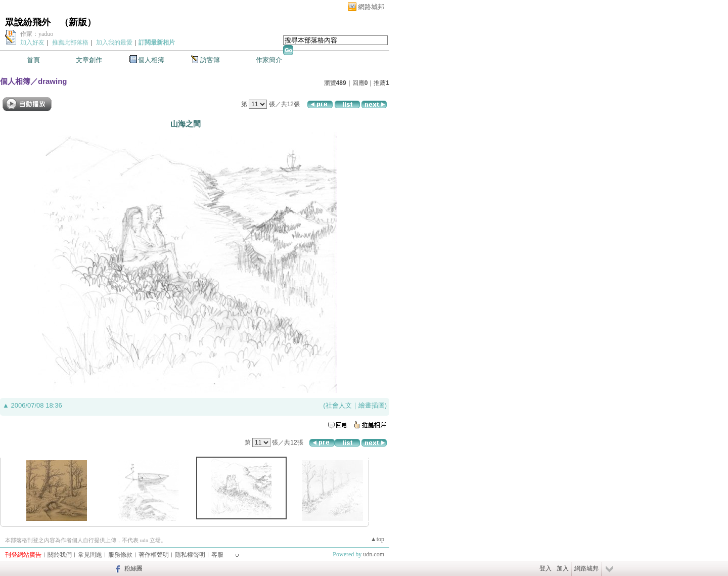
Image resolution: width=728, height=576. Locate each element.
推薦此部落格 (70, 42)
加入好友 (32, 42)
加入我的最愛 (114, 42)
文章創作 (89, 60)
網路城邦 (371, 7)
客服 (217, 555)
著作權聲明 (154, 555)
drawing (53, 81)
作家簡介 (269, 60)
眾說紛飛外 (28, 22)
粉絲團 (133, 568)
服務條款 (120, 555)
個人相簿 (151, 60)
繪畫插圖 (372, 405)
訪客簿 (210, 60)
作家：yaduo (37, 34)
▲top (377, 539)
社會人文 (339, 405)
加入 (563, 568)
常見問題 (90, 555)
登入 (545, 568)
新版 (78, 22)
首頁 (33, 60)
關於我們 (60, 555)
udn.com (374, 554)
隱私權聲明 (190, 555)
